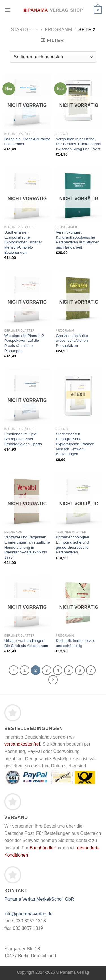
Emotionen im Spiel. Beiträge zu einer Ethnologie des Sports (23, 439)
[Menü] (8, 10)
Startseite (24, 30)
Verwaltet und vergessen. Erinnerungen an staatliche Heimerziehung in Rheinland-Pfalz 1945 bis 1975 (27, 547)
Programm (58, 30)
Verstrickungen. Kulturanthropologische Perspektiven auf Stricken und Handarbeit (77, 240)
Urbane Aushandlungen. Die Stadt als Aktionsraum (26, 643)
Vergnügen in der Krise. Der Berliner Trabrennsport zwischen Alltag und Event (78, 144)
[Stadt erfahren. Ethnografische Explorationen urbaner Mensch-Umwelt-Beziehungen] (79, 397)
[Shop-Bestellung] (53, 57)
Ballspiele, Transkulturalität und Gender (27, 142)
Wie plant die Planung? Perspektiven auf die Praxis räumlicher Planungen (24, 343)
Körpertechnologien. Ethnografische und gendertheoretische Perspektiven (73, 545)
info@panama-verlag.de (28, 914)
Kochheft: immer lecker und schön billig (75, 643)
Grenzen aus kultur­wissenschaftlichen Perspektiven (73, 341)
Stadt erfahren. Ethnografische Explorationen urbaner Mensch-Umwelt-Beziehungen (23, 242)
